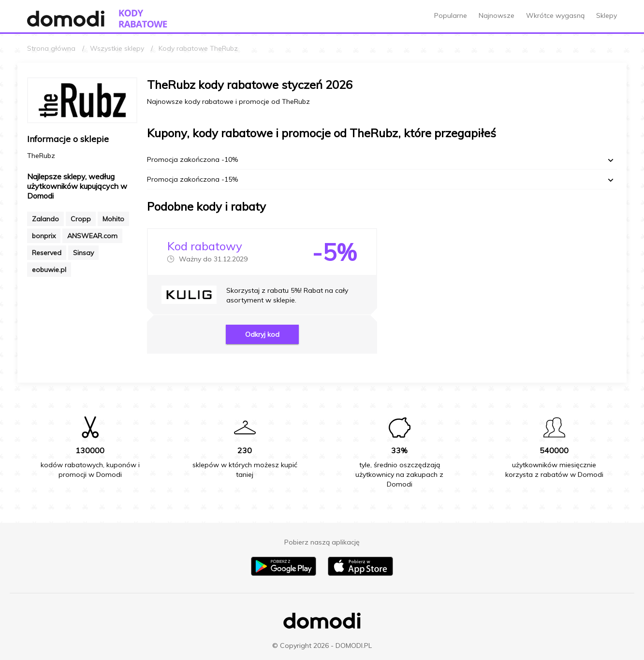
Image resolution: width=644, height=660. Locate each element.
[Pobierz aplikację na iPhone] (360, 574)
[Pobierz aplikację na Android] (284, 574)
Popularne (451, 15)
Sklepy (607, 15)
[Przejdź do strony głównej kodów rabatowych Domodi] (143, 19)
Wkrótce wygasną (555, 15)
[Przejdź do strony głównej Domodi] (66, 19)
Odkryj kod (262, 334)
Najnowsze (497, 15)
